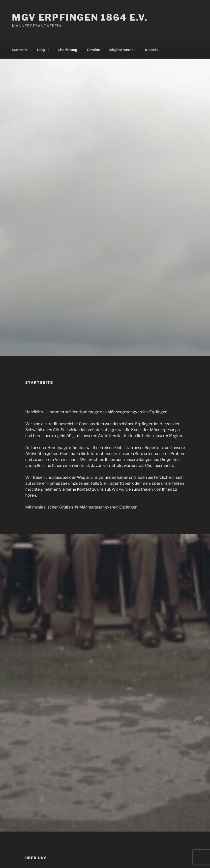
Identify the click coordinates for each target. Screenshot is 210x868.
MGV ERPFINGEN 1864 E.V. (80, 17)
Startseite (20, 50)
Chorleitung (68, 50)
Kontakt (151, 50)
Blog (43, 50)
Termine (93, 50)
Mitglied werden (122, 50)
